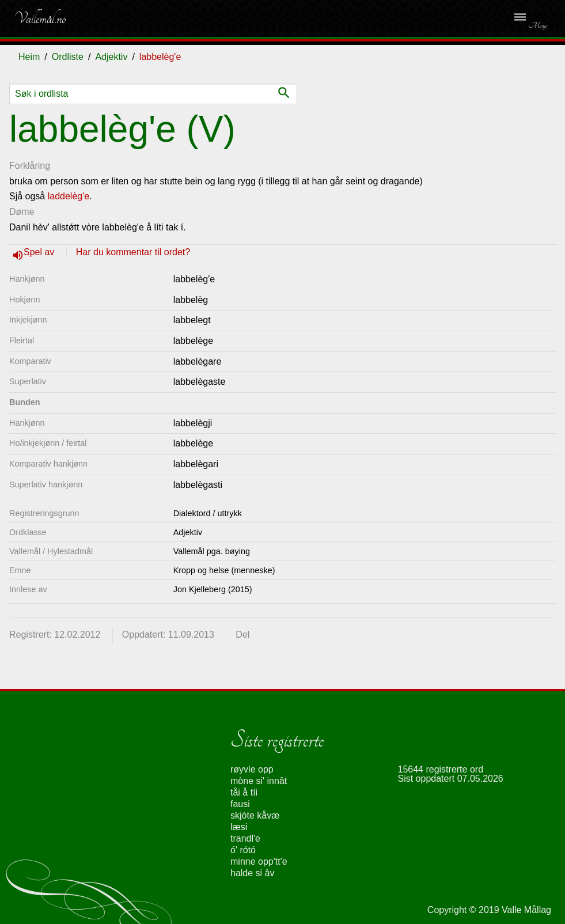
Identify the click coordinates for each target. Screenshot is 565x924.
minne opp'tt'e (259, 861)
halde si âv (253, 873)
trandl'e (245, 838)
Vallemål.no (40, 18)
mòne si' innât (259, 781)
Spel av (40, 252)
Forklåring (30, 166)
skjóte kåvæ (255, 815)
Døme (22, 212)
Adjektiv (111, 57)
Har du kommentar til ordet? (133, 252)
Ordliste (68, 57)
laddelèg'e (69, 196)
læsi (239, 827)
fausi (240, 804)
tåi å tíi (244, 792)
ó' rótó (243, 850)
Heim (29, 57)
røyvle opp (252, 769)
